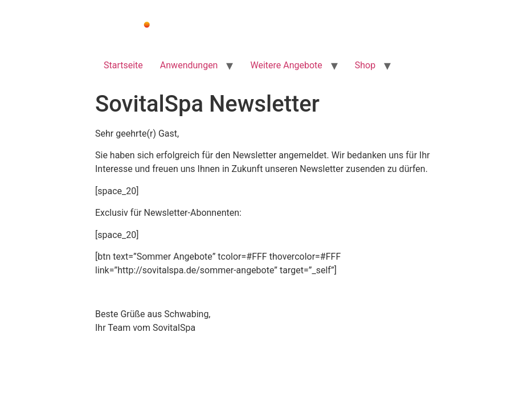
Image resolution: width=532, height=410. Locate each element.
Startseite (123, 65)
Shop (365, 65)
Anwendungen (189, 65)
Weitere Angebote (286, 65)
